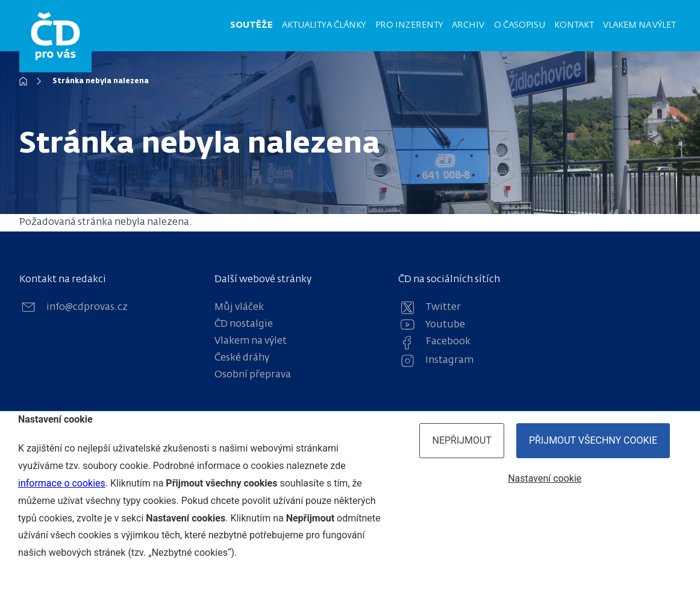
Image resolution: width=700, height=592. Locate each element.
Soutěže (252, 25)
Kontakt (574, 25)
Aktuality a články (324, 25)
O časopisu (520, 25)
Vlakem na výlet (639, 25)
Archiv (468, 25)
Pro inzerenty (409, 25)
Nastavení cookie (545, 478)
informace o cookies (62, 483)
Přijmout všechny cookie (593, 440)
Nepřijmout (462, 440)
